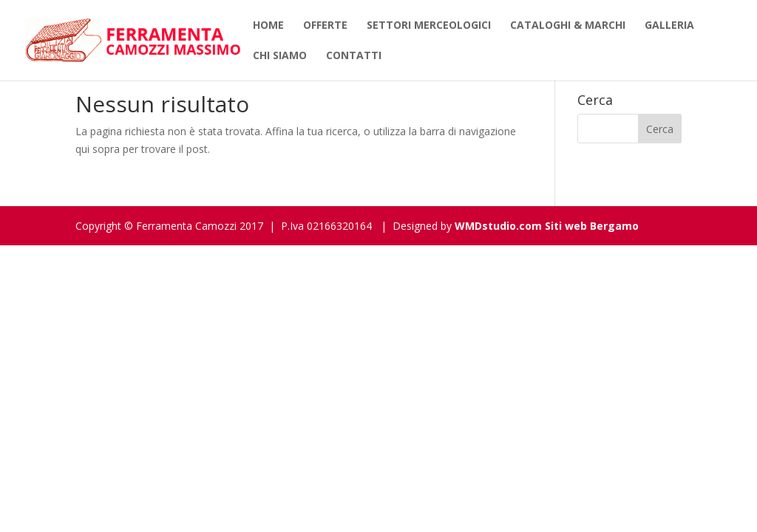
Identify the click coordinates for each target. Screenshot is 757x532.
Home (268, 26)
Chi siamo (280, 56)
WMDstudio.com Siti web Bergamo (547, 226)
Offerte (325, 26)
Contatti (354, 56)
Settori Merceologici (429, 26)
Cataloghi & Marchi (568, 26)
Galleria (669, 26)
